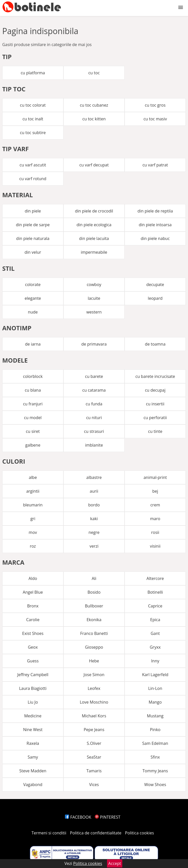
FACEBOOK (78, 817)
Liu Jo (33, 702)
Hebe (94, 661)
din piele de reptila (155, 211)
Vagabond (33, 785)
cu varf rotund (33, 179)
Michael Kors (94, 716)
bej (155, 491)
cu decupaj (155, 390)
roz (33, 546)
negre (94, 532)
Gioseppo (94, 647)
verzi (94, 546)
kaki (94, 519)
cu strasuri (94, 431)
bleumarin (33, 505)
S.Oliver (94, 743)
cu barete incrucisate (155, 376)
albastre (94, 477)
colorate (33, 284)
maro (155, 519)
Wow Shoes (155, 785)
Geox (33, 647)
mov (33, 532)
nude (33, 312)
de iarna (33, 344)
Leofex (94, 688)
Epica (155, 620)
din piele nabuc (155, 238)
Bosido (94, 592)
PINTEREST (108, 817)
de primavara (94, 344)
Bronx (33, 606)
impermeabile (94, 252)
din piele (33, 211)
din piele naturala (33, 238)
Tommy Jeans (155, 771)
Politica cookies (140, 833)
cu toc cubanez (94, 105)
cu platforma (33, 73)
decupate (155, 284)
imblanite (94, 445)
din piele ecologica (94, 225)
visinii (155, 546)
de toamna (155, 344)
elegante (33, 298)
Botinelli (155, 592)
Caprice (155, 606)
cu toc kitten (94, 119)
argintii (33, 491)
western (94, 312)
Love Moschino (94, 702)
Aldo (33, 578)
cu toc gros (155, 105)
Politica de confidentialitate (96, 833)
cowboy (94, 284)
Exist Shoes (33, 633)
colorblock (33, 376)
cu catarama (94, 390)
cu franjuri (33, 404)
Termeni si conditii (49, 833)
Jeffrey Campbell (33, 675)
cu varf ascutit (33, 165)
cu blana (33, 390)
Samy (33, 757)
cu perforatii (155, 418)
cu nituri (94, 418)
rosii (155, 532)
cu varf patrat (155, 165)
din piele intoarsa (155, 225)
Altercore (155, 578)
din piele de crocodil (94, 211)
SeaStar (94, 757)
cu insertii (155, 404)
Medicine (33, 716)
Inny (155, 661)
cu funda (94, 404)
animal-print (155, 477)
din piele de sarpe (33, 225)
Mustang (155, 716)
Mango (155, 702)
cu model (33, 418)
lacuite (94, 298)
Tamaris (94, 771)
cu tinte (155, 431)
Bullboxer (94, 606)
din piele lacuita (94, 238)
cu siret (33, 431)
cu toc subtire (33, 133)
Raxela (33, 743)
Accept (115, 863)
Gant (155, 633)
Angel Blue (33, 592)
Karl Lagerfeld (155, 675)
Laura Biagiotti (33, 688)
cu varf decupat (94, 165)
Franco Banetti (94, 633)
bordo (94, 505)
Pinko (155, 730)
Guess (33, 661)
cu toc (94, 73)
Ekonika (94, 620)
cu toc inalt (33, 119)
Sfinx (155, 757)
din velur (33, 252)
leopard (155, 298)
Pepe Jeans (94, 730)
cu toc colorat (33, 105)
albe (33, 477)
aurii (94, 491)
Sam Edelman (155, 743)
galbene (33, 445)
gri (33, 519)
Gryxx (155, 647)
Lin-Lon (155, 688)
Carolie (33, 620)
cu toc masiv (155, 119)
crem (155, 505)
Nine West (33, 730)
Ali (94, 578)
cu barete (94, 376)
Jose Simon (94, 675)
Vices (94, 785)
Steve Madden (33, 771)
